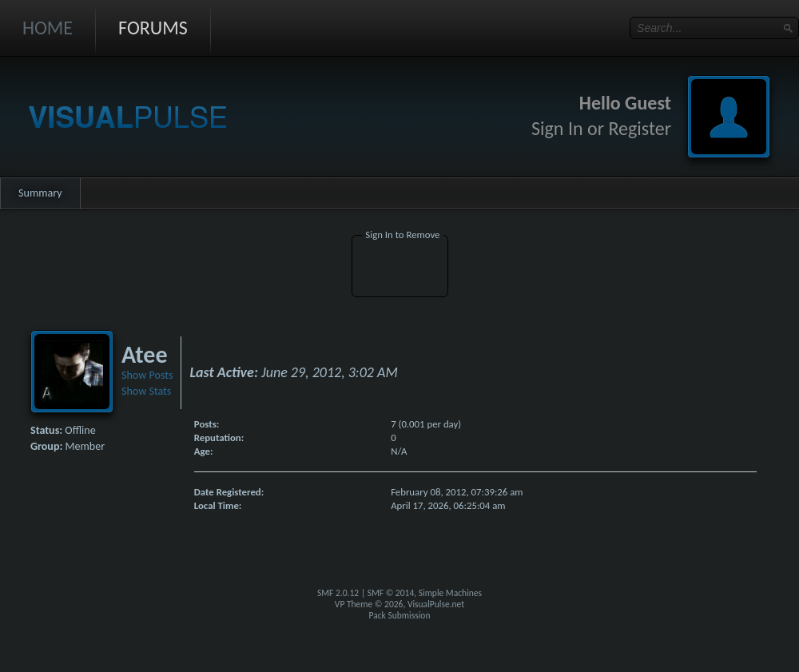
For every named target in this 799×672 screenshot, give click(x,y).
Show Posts (147, 375)
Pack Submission (400, 615)
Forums (153, 28)
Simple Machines (450, 593)
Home (48, 28)
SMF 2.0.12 (338, 593)
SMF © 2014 (391, 593)
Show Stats (146, 391)
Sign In (557, 128)
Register (640, 128)
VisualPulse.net (436, 604)
